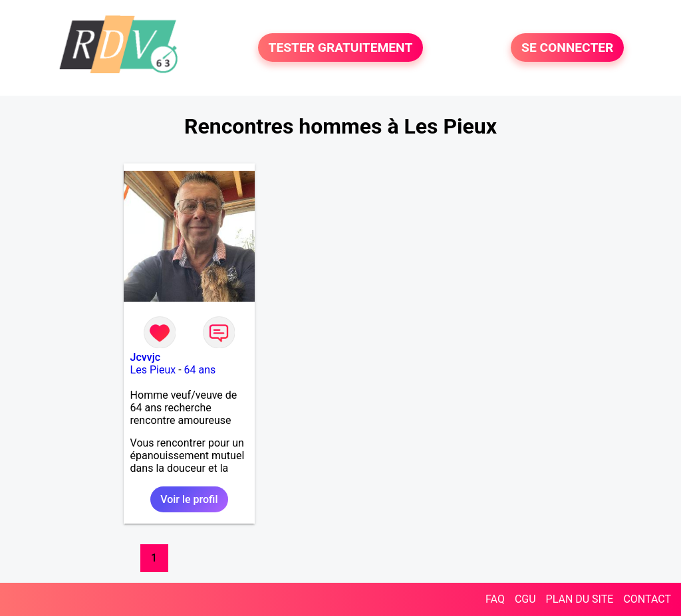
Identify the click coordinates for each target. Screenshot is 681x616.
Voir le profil (189, 499)
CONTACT (647, 599)
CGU (525, 599)
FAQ (495, 599)
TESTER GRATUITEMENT (341, 48)
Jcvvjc (145, 357)
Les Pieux (153, 370)
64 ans (200, 370)
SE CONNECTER (567, 48)
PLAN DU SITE (580, 599)
